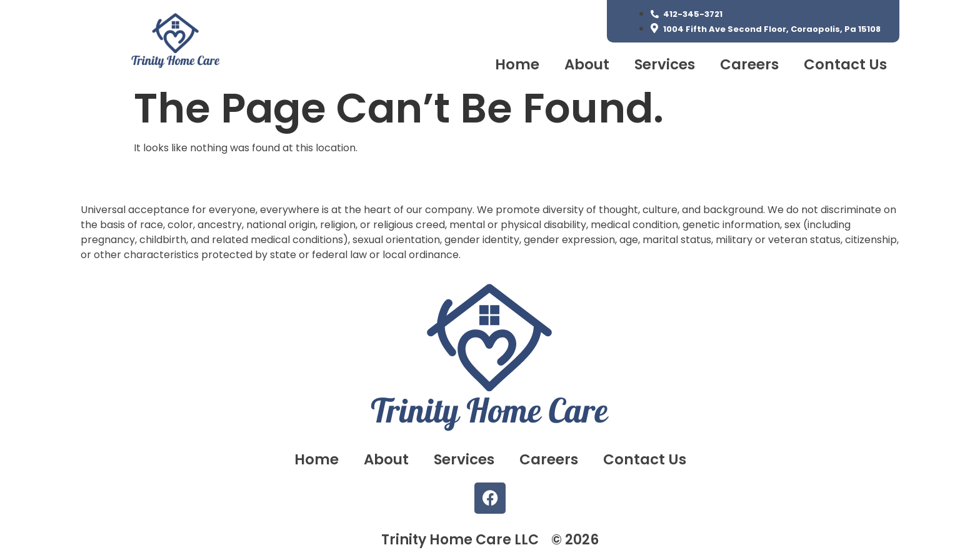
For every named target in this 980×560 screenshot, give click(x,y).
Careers (749, 64)
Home (517, 64)
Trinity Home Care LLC (460, 540)
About (587, 64)
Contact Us (845, 64)
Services (665, 64)
